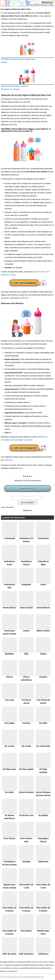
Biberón (47, 2)
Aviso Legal (40, 977)
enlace (20, 468)
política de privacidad (31, 977)
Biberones (24, 298)
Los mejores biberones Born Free (15, 9)
